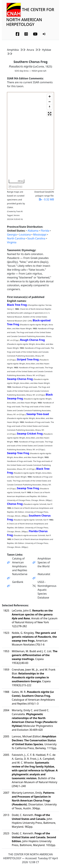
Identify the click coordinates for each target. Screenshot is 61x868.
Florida (45, 231)
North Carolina (16, 238)
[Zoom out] (50, 102)
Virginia (12, 242)
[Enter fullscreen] (50, 114)
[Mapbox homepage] (15, 187)
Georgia (12, 235)
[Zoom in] (50, 96)
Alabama (33, 231)
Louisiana (25, 235)
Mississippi (40, 235)
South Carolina (36, 238)
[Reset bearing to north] (50, 107)
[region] (31, 141)
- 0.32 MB (46, 199)
